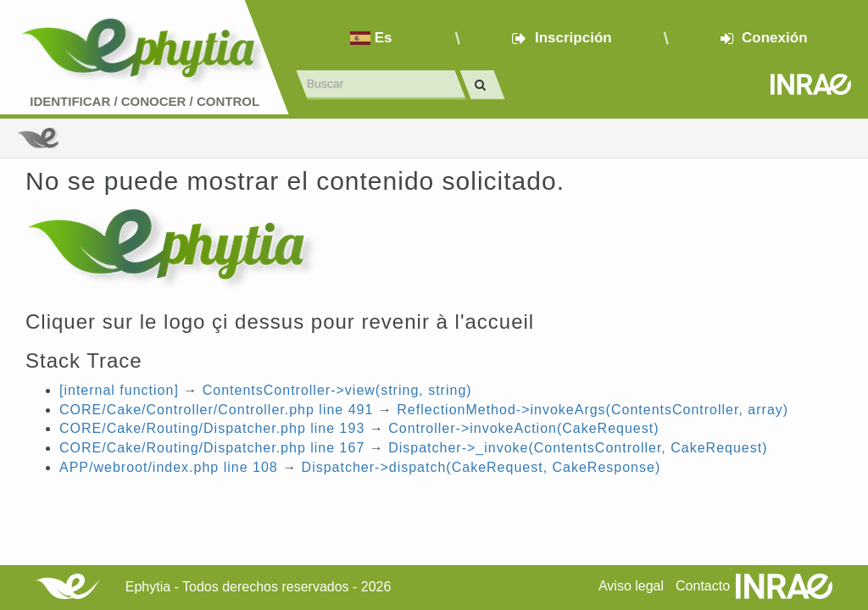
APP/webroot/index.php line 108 (169, 467)
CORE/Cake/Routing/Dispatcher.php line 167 (212, 448)
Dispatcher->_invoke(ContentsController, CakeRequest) (578, 448)
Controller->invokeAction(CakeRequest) (523, 428)
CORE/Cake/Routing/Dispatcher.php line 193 (212, 428)
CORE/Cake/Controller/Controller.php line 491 (216, 410)
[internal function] (119, 390)
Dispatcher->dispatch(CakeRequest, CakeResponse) (481, 467)
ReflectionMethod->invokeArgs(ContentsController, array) (593, 410)
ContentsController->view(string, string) (337, 390)
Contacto (703, 586)
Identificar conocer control (145, 101)
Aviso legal (631, 586)
